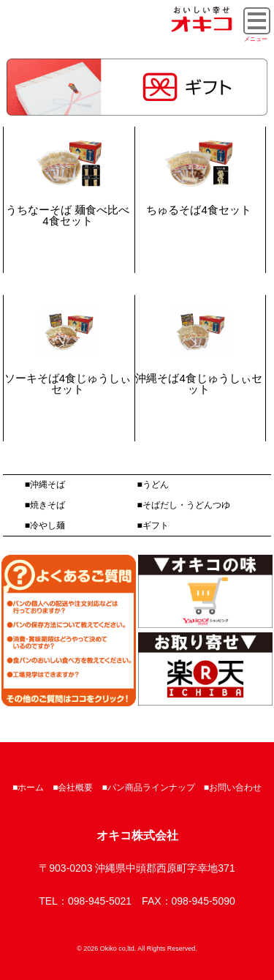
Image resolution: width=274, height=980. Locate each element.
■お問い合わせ (233, 788)
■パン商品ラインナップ (149, 788)
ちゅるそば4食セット (198, 210)
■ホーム (28, 788)
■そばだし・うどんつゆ (184, 505)
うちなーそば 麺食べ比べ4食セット (68, 215)
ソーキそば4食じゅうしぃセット (68, 384)
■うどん (153, 485)
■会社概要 (73, 788)
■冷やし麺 (45, 525)
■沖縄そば (45, 485)
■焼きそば (45, 505)
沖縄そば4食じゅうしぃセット (198, 384)
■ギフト (153, 525)
